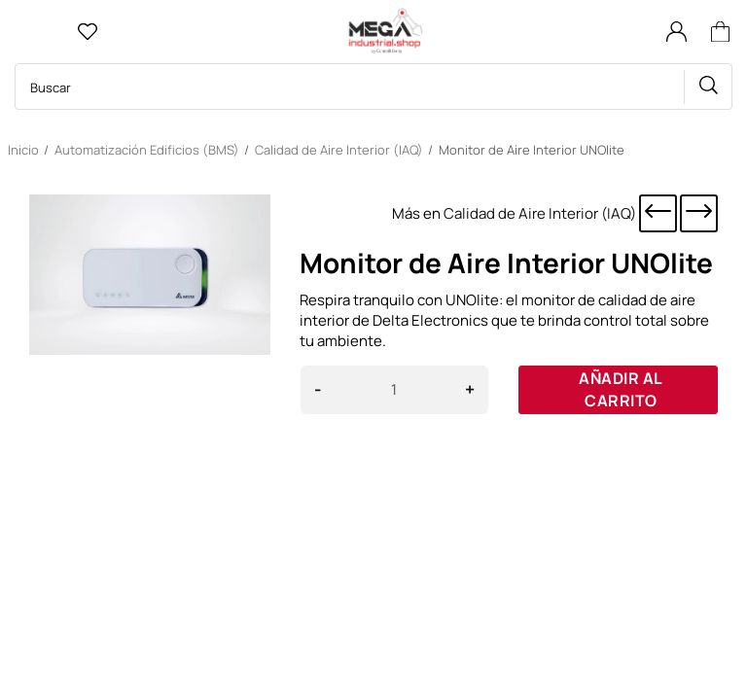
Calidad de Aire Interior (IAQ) (540, 213)
